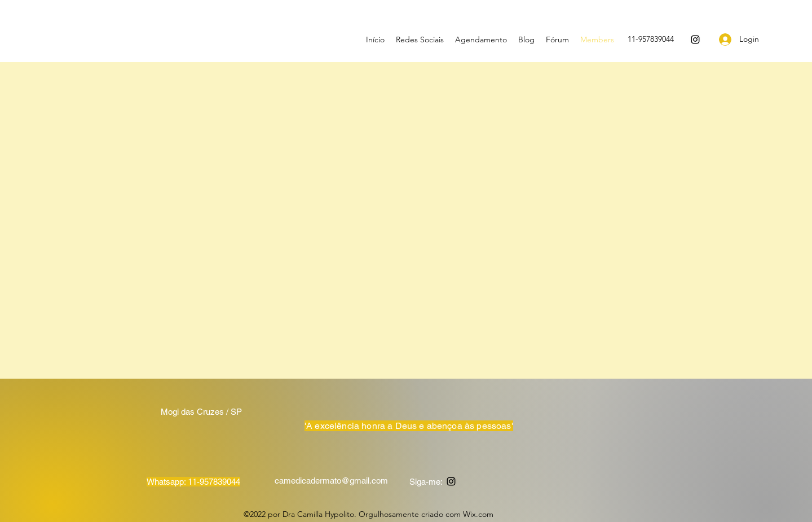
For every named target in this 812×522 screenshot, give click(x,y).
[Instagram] (695, 40)
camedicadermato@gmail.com (331, 481)
